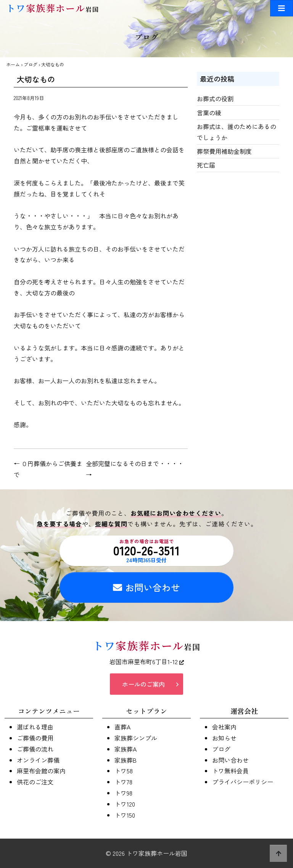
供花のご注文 (35, 782)
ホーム (13, 64)
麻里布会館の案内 (41, 771)
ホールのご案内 (143, 684)
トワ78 (123, 782)
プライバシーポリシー (243, 782)
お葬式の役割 (215, 98)
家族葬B (126, 760)
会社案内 (224, 727)
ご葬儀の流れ (35, 749)
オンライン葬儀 (38, 760)
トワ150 (125, 815)
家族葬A (126, 749)
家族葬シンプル (136, 738)
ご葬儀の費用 (35, 738)
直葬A (122, 727)
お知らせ (224, 738)
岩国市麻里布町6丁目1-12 (147, 661)
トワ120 (125, 804)
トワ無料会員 (230, 771)
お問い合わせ (146, 587)
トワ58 (124, 771)
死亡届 (206, 165)
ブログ (31, 64)
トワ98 (123, 793)
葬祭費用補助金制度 (224, 151)
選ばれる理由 (35, 727)
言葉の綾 (209, 113)
